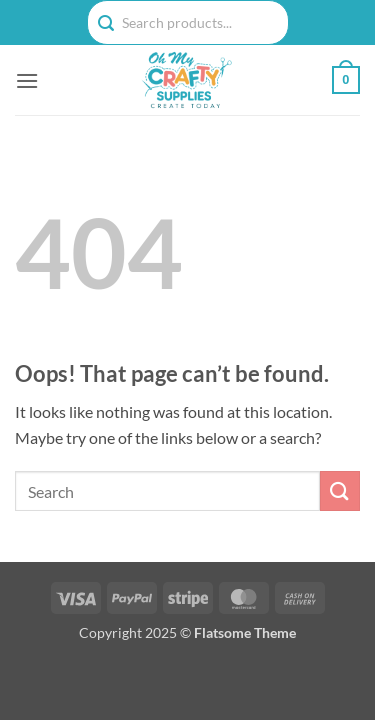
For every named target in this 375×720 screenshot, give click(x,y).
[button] (27, 80)
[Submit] (340, 490)
